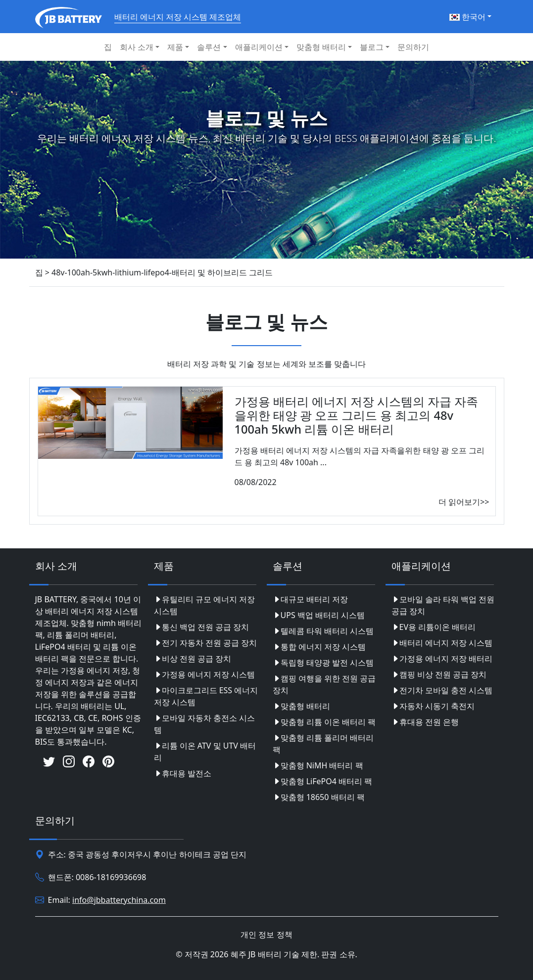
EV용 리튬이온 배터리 (434, 627)
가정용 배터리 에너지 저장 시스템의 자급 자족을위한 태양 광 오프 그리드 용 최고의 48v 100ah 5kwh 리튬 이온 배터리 (357, 416)
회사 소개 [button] (137, 47)
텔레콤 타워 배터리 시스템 (323, 631)
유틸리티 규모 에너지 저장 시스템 (204, 605)
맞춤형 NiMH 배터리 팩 (318, 765)
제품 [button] (175, 47)
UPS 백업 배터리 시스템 (319, 615)
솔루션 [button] (209, 47)
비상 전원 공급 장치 (193, 659)
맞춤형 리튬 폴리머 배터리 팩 (323, 744)
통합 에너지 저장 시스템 (319, 647)
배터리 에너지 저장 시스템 (442, 643)
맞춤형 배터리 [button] (321, 47)
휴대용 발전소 (183, 773)
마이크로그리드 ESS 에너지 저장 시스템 (206, 696)
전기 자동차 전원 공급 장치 (206, 643)
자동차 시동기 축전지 (433, 706)
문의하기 (413, 47)
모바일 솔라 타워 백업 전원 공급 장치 (443, 605)
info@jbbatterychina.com (119, 900)
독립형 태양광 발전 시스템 (323, 663)
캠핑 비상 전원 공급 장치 (439, 674)
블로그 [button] (372, 47)
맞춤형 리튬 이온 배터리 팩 (324, 722)
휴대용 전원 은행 (425, 722)
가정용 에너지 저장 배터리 (442, 659)
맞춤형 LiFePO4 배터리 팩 (323, 781)
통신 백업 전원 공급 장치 (202, 627)
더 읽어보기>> (464, 502)
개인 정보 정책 (266, 935)
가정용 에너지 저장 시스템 (204, 674)
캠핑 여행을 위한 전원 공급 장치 (324, 684)
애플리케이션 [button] (259, 47)
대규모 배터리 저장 (310, 599)
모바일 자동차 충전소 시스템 (204, 724)
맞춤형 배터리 (301, 706)
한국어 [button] (467, 17)
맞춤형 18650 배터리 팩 (319, 797)
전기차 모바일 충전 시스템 (442, 690)
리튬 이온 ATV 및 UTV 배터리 (205, 752)
